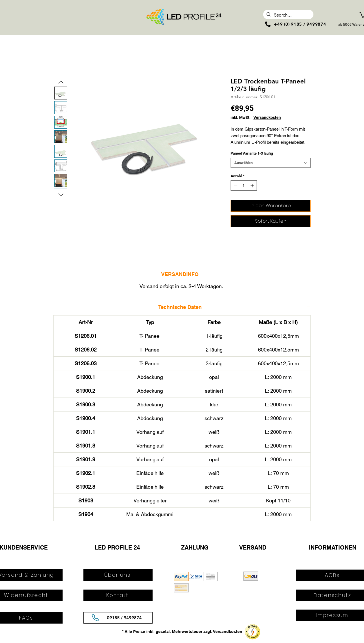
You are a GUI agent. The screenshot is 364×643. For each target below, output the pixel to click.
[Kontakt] (118, 595)
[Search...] (288, 15)
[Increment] (253, 185)
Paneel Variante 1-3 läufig (252, 153)
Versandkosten (267, 117)
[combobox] (271, 163)
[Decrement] (235, 185)
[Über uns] (118, 575)
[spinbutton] (244, 185)
